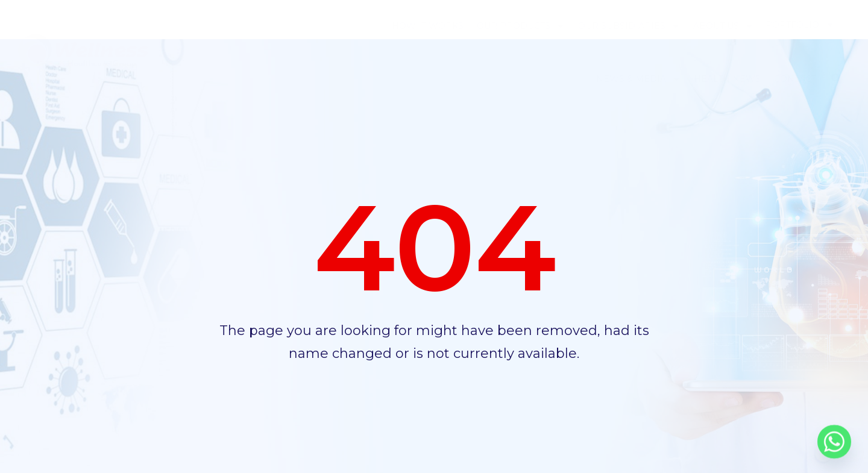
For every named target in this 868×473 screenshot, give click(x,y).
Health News (727, 79)
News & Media (638, 79)
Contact (795, 79)
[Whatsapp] (834, 442)
